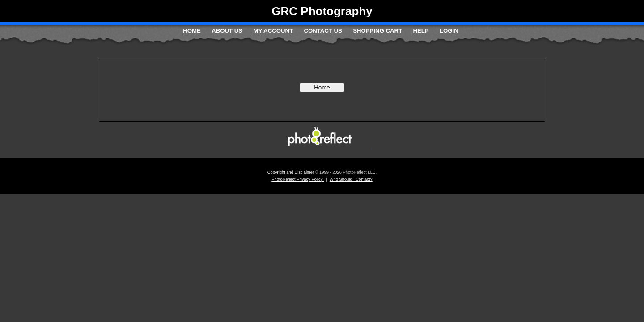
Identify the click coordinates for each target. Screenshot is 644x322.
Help (421, 31)
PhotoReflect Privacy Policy (298, 179)
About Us (227, 31)
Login (449, 31)
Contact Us (323, 31)
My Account (273, 31)
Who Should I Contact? (351, 179)
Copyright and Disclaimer (291, 172)
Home (192, 31)
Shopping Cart (377, 31)
